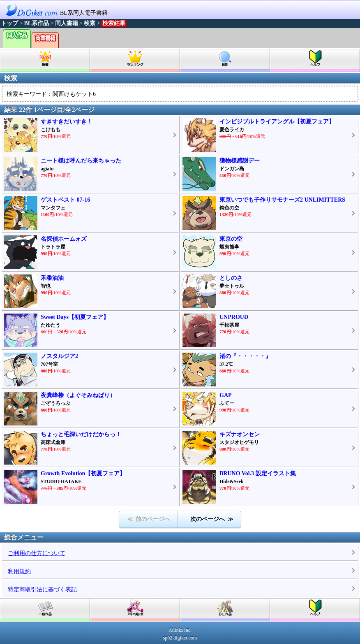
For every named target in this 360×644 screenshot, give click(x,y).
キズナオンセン (240, 434)
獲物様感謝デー (240, 161)
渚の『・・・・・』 (245, 356)
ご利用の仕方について (37, 553)
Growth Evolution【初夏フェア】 (83, 473)
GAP (226, 395)
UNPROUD (234, 317)
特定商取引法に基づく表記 (42, 589)
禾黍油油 (52, 278)
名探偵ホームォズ (64, 239)
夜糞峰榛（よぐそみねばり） (78, 395)
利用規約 (19, 571)
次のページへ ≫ (212, 519)
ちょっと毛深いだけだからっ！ (81, 434)
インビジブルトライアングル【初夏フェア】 (277, 122)
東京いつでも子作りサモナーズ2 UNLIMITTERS (282, 200)
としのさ (231, 278)
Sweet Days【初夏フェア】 (75, 317)
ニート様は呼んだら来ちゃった (81, 161)
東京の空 (231, 239)
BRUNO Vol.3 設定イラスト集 (258, 473)
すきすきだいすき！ (67, 122)
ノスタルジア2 (59, 356)
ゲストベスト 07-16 (65, 200)
